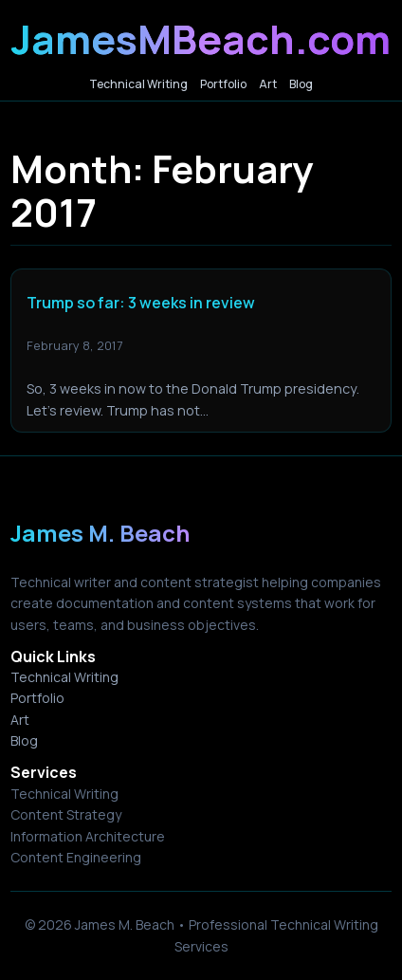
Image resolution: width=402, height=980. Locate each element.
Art (20, 720)
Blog (24, 740)
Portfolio (37, 698)
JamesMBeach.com (201, 39)
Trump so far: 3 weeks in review (141, 303)
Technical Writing (64, 677)
